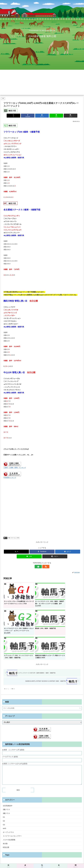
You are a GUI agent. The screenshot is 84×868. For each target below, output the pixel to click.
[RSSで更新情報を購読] (44, 567)
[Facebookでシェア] (29, 116)
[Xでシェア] (16, 116)
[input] (42, 675)
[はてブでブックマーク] (42, 116)
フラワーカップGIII (14, 538)
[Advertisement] (42, 83)
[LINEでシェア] (55, 116)
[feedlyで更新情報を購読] (40, 567)
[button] (68, 116)
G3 (5, 538)
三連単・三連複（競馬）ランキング (15, 468)
